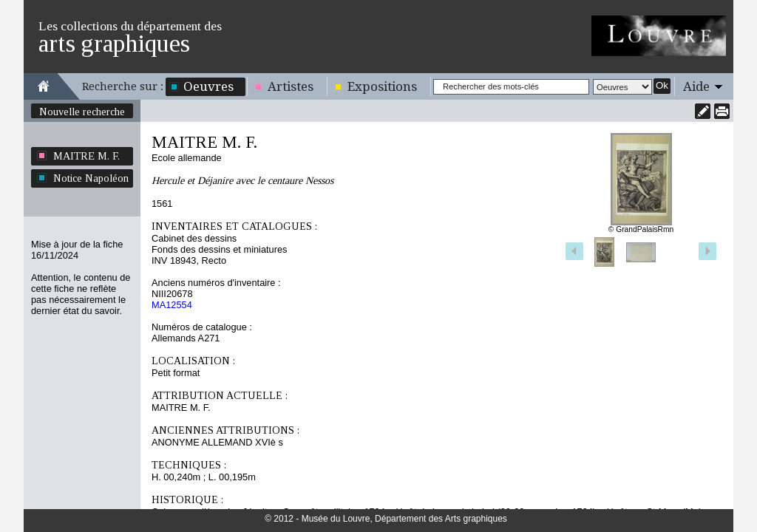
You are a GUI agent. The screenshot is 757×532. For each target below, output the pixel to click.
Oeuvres (208, 86)
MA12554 (172, 305)
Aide (696, 86)
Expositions (382, 86)
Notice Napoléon (91, 178)
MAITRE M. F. (86, 156)
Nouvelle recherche (82, 112)
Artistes (291, 86)
